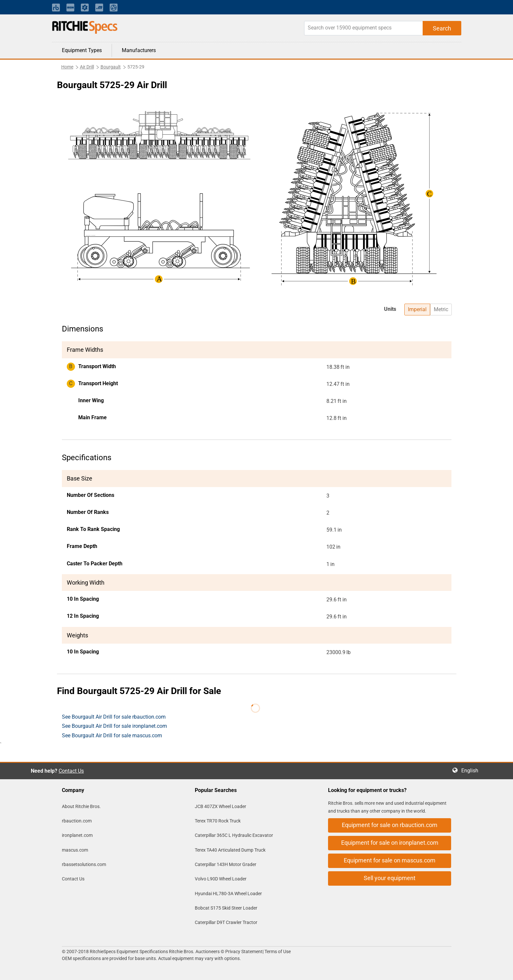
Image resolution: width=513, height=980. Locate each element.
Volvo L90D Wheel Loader (221, 879)
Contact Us (71, 771)
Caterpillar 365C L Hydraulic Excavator (234, 835)
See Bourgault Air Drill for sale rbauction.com (114, 717)
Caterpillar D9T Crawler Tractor (226, 922)
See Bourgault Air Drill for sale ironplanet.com (114, 726)
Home (67, 67)
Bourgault (111, 67)
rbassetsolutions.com (84, 864)
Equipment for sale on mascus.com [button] (390, 860)
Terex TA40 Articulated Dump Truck (230, 850)
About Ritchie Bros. (81, 806)
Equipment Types (82, 50)
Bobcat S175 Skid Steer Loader (226, 908)
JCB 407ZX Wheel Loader (220, 806)
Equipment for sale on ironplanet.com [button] (390, 843)
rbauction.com (77, 821)
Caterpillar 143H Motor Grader (226, 864)
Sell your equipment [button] (390, 878)
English (472, 771)
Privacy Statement (244, 952)
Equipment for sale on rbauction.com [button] (390, 825)
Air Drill (87, 67)
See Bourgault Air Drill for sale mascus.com (112, 735)
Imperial (417, 309)
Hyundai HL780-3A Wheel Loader (228, 894)
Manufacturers (139, 50)
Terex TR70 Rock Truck (218, 821)
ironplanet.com (77, 835)
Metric (441, 309)
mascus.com (75, 850)
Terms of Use (277, 952)
